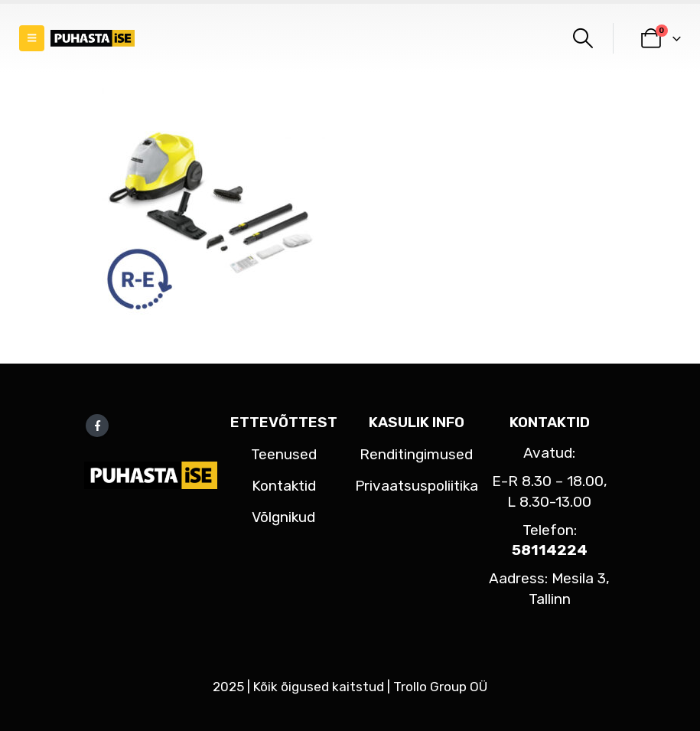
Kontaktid (284, 486)
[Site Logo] (93, 39)
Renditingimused (416, 454)
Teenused (284, 454)
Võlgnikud (283, 517)
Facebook (97, 426)
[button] (32, 38)
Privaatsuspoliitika (417, 486)
